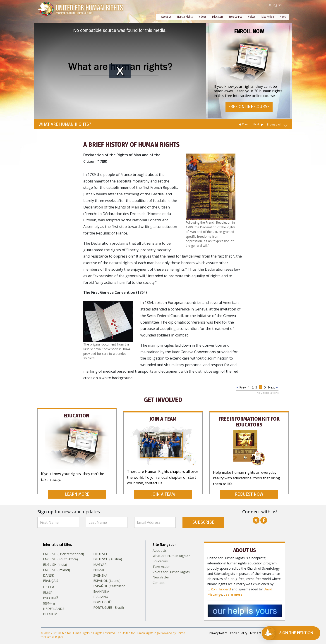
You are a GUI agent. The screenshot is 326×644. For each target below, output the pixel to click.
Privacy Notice (218, 628)
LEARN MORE (77, 490)
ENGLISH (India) (55, 560)
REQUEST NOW (249, 490)
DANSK (48, 571)
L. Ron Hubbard (219, 584)
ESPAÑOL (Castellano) (110, 582)
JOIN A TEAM (163, 490)
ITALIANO (101, 593)
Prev (245, 124)
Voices (252, 17)
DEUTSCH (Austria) (108, 555)
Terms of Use (258, 628)
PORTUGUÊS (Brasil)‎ (109, 603)
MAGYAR (100, 560)
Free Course (236, 17)
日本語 (48, 588)
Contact (159, 578)
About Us (166, 17)
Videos (202, 17)
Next (256, 124)
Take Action (268, 17)
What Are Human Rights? (171, 552)
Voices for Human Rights (171, 568)
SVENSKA (100, 571)
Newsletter (161, 573)
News (283, 17)
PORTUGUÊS (103, 598)
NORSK (99, 566)
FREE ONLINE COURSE (249, 108)
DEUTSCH (101, 550)
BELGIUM (50, 610)
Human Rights (185, 17)
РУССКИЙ (51, 594)
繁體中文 (49, 599)
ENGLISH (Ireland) (56, 566)
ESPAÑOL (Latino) (107, 576)
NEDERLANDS (54, 605)
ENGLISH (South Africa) (60, 555)
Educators (218, 17)
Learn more (233, 589)
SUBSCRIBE (203, 518)
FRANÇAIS (51, 576)
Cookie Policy (239, 628)
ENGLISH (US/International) (64, 550)
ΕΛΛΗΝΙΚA (101, 587)
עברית (48, 582)
